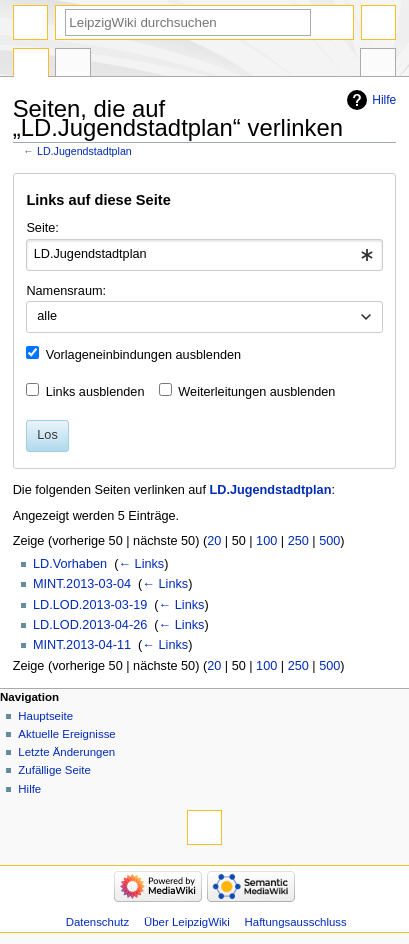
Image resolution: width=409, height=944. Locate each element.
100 (266, 541)
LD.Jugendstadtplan (84, 151)
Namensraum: (66, 291)
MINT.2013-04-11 (82, 645)
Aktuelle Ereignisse (66, 734)
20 (214, 541)
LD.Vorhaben (70, 564)
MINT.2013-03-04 (82, 584)
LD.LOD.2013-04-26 (90, 625)
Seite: (42, 228)
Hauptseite (45, 716)
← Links (141, 564)
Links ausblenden (95, 392)
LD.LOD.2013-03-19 (90, 605)
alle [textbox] (47, 316)
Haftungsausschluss (296, 922)
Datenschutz (98, 922)
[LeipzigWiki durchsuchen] (188, 22)
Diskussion (73, 65)
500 (329, 541)
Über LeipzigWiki (187, 922)
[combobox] (204, 255)
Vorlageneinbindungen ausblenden (143, 355)
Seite (31, 65)
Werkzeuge (378, 65)
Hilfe (384, 100)
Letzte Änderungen (66, 752)
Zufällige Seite (54, 770)
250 (298, 541)
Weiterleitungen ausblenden (256, 392)
